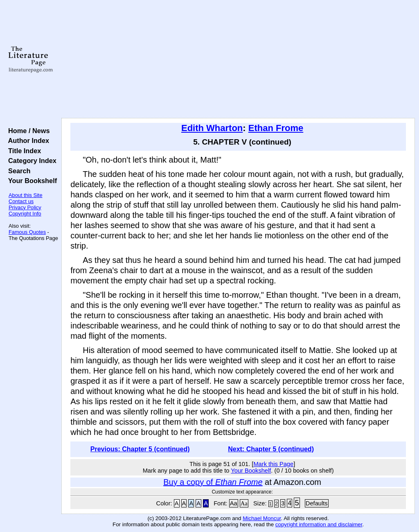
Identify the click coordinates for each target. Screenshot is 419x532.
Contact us (21, 201)
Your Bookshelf (31, 181)
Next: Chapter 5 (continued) (271, 449)
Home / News (27, 131)
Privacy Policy (25, 207)
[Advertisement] (238, 59)
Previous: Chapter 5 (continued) (140, 449)
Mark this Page (273, 464)
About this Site (26, 195)
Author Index (27, 140)
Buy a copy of (213, 482)
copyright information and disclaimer (319, 524)
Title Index (23, 151)
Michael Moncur (262, 518)
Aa (234, 503)
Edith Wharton (212, 128)
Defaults (317, 503)
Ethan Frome (276, 128)
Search (17, 171)
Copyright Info (25, 214)
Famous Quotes (27, 232)
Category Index (30, 161)
